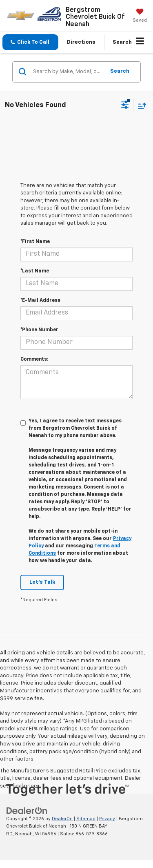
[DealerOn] (27, 811)
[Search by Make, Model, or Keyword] (68, 72)
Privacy (107, 819)
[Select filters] (125, 106)
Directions (81, 42)
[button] (30, 42)
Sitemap (86, 819)
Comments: (34, 359)
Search (120, 71)
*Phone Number (39, 330)
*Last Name (35, 271)
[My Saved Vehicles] (140, 16)
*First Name (35, 242)
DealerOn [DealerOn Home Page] (62, 819)
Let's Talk (42, 582)
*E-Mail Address (40, 301)
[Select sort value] (140, 106)
